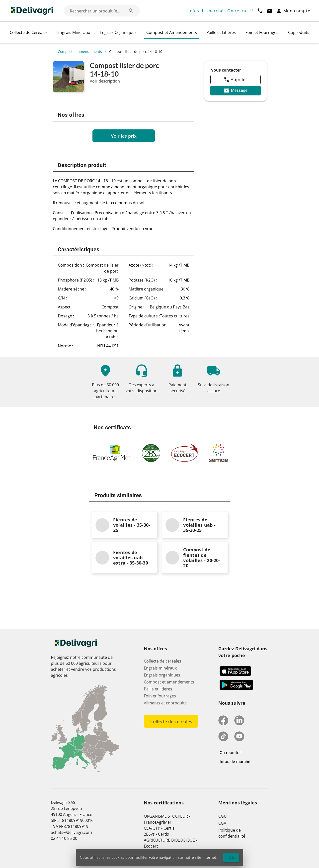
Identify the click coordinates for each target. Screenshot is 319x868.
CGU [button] (223, 816)
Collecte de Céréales (29, 32)
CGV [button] (222, 823)
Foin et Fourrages (262, 32)
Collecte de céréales (162, 661)
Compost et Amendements (172, 32)
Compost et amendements (80, 51)
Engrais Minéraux (74, 32)
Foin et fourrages (160, 696)
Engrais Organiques (118, 32)
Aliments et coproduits (165, 703)
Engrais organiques (162, 675)
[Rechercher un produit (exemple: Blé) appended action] (131, 11)
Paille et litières (158, 689)
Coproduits (299, 32)
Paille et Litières (221, 32)
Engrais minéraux (160, 668)
